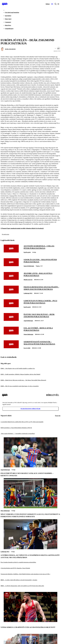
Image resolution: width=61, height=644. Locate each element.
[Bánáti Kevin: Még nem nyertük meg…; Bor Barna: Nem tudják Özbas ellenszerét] (30, 380)
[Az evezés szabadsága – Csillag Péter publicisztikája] (11, 252)
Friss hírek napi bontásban (12, 12)
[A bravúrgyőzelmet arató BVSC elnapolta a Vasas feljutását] (30, 568)
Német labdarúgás (28, 334)
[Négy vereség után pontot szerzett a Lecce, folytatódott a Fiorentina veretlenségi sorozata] (30, 508)
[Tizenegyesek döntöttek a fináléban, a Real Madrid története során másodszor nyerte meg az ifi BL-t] (30, 574)
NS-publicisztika (5, 234)
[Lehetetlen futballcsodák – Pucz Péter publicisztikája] (11, 307)
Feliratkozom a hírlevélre (30, 409)
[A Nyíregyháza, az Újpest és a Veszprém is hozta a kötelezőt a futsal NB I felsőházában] (30, 549)
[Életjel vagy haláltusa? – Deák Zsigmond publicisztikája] (11, 320)
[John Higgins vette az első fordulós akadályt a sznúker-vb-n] (30, 369)
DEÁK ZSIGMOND (10, 49)
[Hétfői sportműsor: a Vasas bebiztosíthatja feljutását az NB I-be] (30, 428)
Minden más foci (28, 280)
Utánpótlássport (9, 29)
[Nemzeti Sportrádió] (52, 4)
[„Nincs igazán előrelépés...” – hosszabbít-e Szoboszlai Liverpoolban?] (30, 434)
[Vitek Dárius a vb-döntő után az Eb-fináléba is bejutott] (30, 622)
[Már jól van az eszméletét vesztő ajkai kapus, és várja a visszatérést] (30, 386)
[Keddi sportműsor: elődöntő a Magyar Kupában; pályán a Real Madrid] (30, 374)
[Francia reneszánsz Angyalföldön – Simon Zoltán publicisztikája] (11, 293)
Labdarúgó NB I (28, 293)
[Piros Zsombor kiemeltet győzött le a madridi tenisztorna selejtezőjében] (30, 562)
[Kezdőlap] (5, 4)
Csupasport (8, 22)
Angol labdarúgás (28, 321)
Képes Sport (8, 19)
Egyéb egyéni (27, 252)
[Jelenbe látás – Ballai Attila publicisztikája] (11, 279)
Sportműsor (8, 16)
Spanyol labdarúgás (29, 266)
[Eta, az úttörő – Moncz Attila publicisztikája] (11, 334)
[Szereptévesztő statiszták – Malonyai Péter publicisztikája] (11, 348)
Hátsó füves (8, 25)
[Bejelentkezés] (48, 4)
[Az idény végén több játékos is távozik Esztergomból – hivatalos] (30, 580)
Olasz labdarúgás (5, 511)
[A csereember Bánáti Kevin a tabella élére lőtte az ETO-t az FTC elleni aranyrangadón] (30, 422)
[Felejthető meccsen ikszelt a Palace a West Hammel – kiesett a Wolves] (30, 467)
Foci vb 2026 (27, 348)
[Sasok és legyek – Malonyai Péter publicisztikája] (11, 266)
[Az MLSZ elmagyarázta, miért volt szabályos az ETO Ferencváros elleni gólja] (30, 586)
